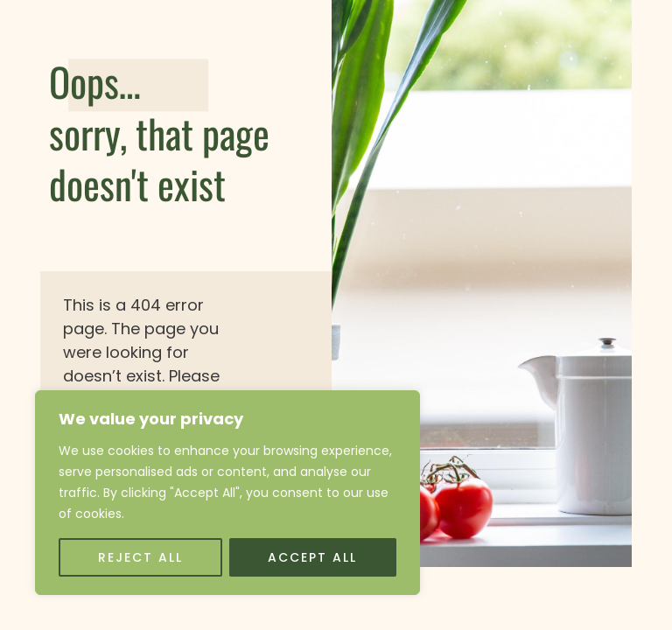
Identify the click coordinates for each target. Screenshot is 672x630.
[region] (227, 493)
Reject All (140, 557)
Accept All (312, 557)
